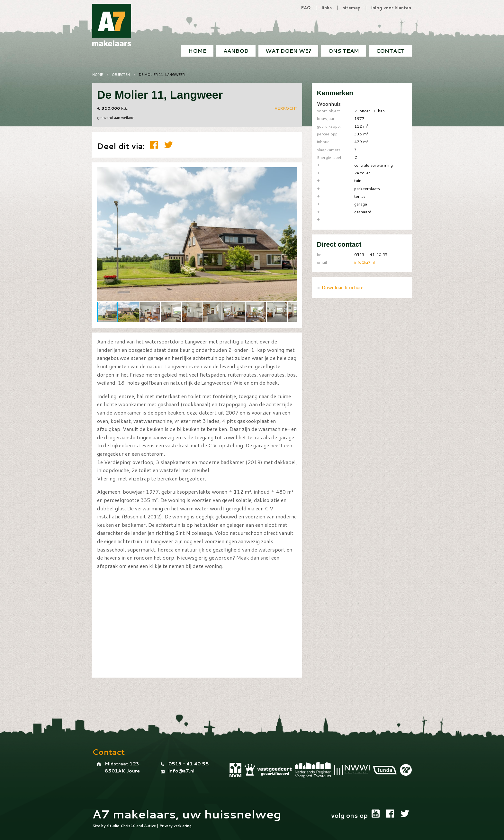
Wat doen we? (288, 51)
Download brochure (343, 287)
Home (197, 51)
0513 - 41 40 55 (189, 764)
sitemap (351, 8)
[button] (292, 173)
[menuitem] (390, 51)
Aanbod (236, 51)
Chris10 (128, 826)
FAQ (306, 8)
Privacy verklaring (175, 826)
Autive (150, 826)
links (327, 8)
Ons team (344, 51)
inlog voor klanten (391, 8)
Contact (390, 51)
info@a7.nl (364, 262)
